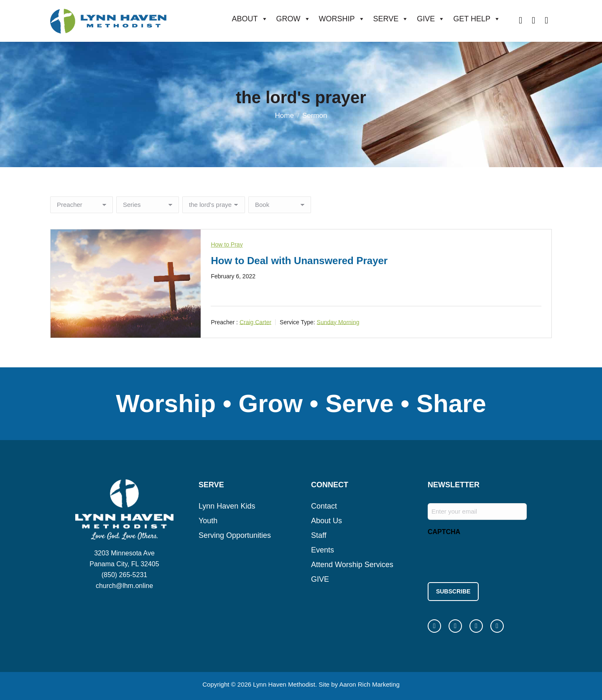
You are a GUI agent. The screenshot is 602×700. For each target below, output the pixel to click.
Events (323, 550)
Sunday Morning (338, 322)
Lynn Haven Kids (227, 506)
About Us (327, 521)
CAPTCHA (444, 532)
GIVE (431, 19)
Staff (319, 535)
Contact (324, 506)
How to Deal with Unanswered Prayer (299, 261)
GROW (293, 19)
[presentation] (491, 557)
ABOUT (250, 19)
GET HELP (477, 19)
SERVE (391, 19)
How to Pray (227, 244)
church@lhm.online (124, 586)
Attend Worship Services (352, 565)
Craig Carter (255, 322)
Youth (208, 521)
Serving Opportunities (235, 535)
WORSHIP (342, 19)
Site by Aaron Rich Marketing (359, 683)
